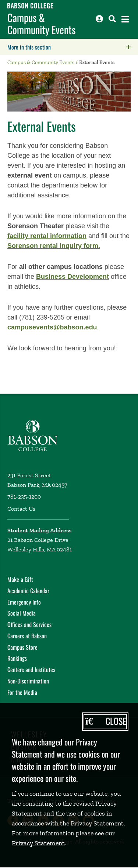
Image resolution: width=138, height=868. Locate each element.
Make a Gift (20, 579)
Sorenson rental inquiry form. (54, 246)
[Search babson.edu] (112, 19)
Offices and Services (29, 624)
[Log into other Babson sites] (99, 19)
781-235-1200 (24, 497)
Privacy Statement (38, 843)
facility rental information (47, 236)
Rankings (17, 658)
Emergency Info (24, 602)
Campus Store (22, 647)
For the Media (22, 692)
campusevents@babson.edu (52, 327)
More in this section (73, 47)
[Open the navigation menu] (125, 19)
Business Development (72, 277)
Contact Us (21, 509)
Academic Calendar (28, 591)
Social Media (22, 613)
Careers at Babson (27, 636)
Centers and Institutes (31, 670)
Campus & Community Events (41, 24)
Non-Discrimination (28, 681)
